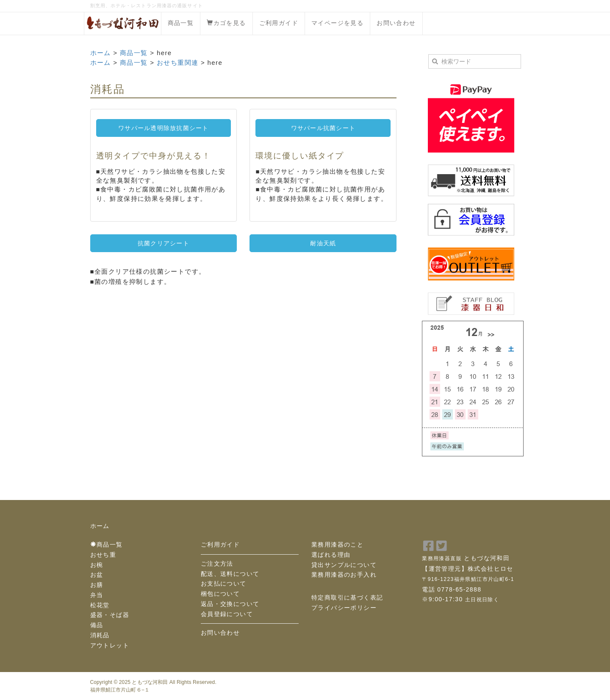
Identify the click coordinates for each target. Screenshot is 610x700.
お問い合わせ (396, 23)
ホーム (101, 53)
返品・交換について (230, 604)
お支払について (224, 583)
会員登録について (227, 614)
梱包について (220, 594)
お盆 (97, 575)
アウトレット (110, 645)
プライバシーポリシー (344, 608)
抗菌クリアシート (164, 243)
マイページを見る (337, 23)
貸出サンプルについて (344, 565)
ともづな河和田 (150, 682)
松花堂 (100, 605)
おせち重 (103, 555)
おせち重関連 (177, 62)
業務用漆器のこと (337, 544)
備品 (97, 625)
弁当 (97, 595)
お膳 (97, 585)
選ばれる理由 (331, 555)
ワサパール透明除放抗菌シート (164, 128)
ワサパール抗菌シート (323, 128)
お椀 (97, 565)
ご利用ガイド (279, 23)
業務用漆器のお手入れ (344, 575)
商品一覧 (181, 23)
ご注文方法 (217, 564)
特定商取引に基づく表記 (347, 597)
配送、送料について (230, 574)
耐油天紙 (323, 243)
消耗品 (100, 635)
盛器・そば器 (110, 615)
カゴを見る (226, 23)
